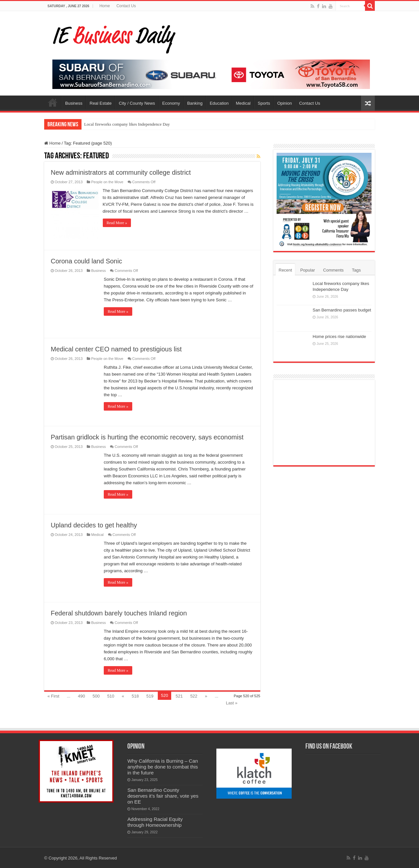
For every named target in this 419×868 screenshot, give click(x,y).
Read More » (118, 230)
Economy (171, 103)
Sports (264, 103)
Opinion (285, 103)
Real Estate (101, 103)
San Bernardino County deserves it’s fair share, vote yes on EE (163, 795)
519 (150, 695)
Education (219, 103)
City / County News (137, 103)
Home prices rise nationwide (339, 337)
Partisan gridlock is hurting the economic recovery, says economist (147, 436)
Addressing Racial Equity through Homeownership (155, 821)
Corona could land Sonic (86, 260)
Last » (232, 702)
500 (96, 695)
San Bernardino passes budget (342, 310)
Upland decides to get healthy (94, 524)
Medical (243, 103)
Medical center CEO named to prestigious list (116, 348)
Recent (285, 270)
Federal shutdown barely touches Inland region (119, 612)
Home (105, 6)
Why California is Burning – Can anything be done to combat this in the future (163, 766)
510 (111, 695)
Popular (308, 270)
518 (135, 695)
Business (74, 103)
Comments (333, 270)
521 (179, 695)
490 (82, 695)
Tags (356, 270)
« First (53, 695)
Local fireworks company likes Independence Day (127, 124)
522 (194, 695)
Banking (195, 103)
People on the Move (107, 182)
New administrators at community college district (121, 172)
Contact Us (126, 6)
